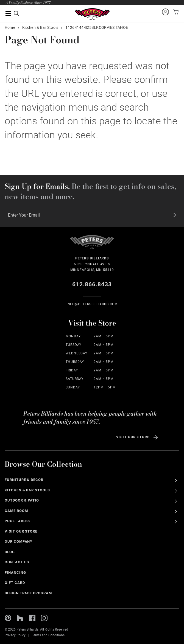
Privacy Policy (15, 635)
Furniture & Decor (24, 480)
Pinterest (8, 618)
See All (176, 481)
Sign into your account (165, 12)
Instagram (44, 618)
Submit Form (174, 215)
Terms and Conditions (48, 635)
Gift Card (15, 583)
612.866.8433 (92, 284)
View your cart (175, 12)
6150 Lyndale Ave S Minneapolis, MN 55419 (92, 264)
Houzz (20, 618)
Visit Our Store (133, 437)
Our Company (19, 541)
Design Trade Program (28, 593)
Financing (15, 572)
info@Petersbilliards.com (92, 304)
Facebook (32, 618)
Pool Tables (17, 521)
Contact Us (17, 562)
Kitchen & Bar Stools (40, 27)
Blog (10, 552)
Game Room (16, 511)
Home (10, 27)
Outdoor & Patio (22, 500)
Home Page (92, 14)
